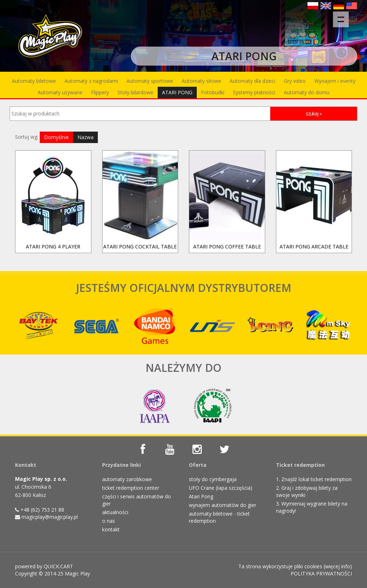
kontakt (111, 529)
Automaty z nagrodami (91, 81)
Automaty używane (60, 92)
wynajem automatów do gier (223, 505)
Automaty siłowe (201, 81)
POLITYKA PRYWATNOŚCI (321, 573)
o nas (109, 521)
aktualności (115, 512)
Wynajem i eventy (335, 81)
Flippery (100, 92)
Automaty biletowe (34, 81)
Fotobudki (213, 92)
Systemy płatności (254, 92)
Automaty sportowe (150, 81)
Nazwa (85, 137)
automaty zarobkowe (127, 479)
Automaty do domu (307, 92)
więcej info (338, 566)
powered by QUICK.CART (44, 566)
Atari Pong (201, 496)
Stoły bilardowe (135, 92)
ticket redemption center (131, 488)
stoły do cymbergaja (213, 479)
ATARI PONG (177, 92)
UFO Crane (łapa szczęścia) (221, 488)
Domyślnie (56, 137)
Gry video (295, 81)
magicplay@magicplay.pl (50, 517)
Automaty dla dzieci (252, 81)
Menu (343, 16)
